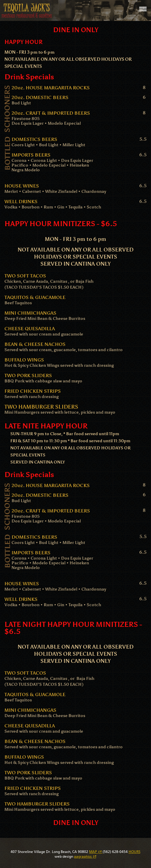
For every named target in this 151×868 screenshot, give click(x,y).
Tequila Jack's (27, 10)
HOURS (134, 852)
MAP (96, 852)
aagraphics (85, 857)
